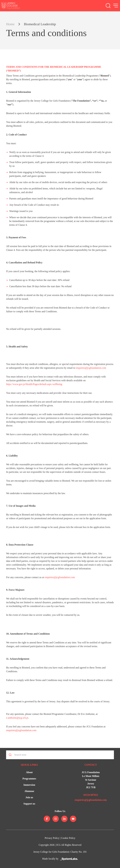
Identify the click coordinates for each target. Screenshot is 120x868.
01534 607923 (91, 795)
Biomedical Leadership (40, 24)
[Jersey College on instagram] (56, 819)
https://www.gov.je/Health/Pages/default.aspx (29, 384)
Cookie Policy (68, 838)
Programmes (29, 779)
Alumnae (29, 791)
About (29, 772)
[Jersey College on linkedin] (64, 819)
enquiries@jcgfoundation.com (91, 368)
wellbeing (57, 384)
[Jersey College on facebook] (47, 819)
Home (10, 24)
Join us (29, 797)
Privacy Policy (52, 838)
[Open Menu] (116, 6)
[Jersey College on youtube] (73, 819)
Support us (29, 804)
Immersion (29, 785)
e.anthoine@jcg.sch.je (17, 718)
